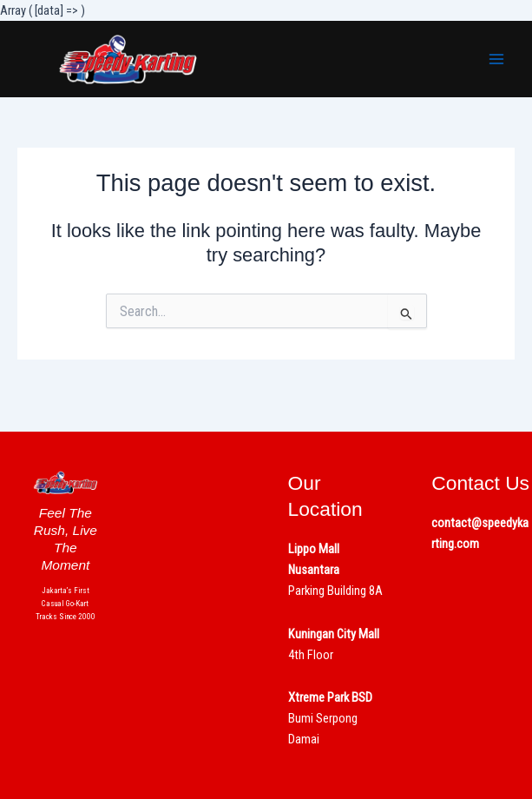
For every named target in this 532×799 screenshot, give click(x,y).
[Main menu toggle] (496, 59)
